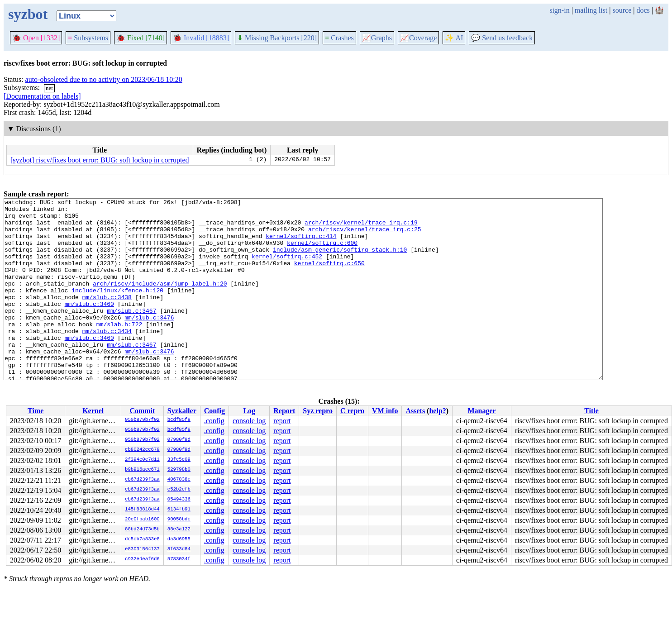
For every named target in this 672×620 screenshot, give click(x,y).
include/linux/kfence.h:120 (117, 309)
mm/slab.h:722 (119, 350)
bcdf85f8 (179, 420)
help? (437, 411)
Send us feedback (502, 38)
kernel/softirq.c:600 (322, 252)
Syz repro (318, 411)
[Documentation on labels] (42, 96)
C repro (352, 411)
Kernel (93, 411)
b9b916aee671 (142, 470)
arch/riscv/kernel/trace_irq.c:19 (361, 228)
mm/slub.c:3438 (107, 317)
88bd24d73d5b (142, 529)
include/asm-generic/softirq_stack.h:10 (340, 260)
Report (284, 411)
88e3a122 (179, 529)
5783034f (179, 559)
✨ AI (454, 38)
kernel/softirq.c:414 (301, 244)
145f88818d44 (142, 510)
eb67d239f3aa (142, 480)
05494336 (179, 500)
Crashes (339, 38)
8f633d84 (179, 549)
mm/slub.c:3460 (89, 325)
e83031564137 (142, 549)
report (282, 421)
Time (36, 411)
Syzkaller (182, 411)
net (49, 88)
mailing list (591, 10)
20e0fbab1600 (142, 520)
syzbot (28, 14)
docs (643, 10)
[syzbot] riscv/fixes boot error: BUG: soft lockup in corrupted (100, 160)
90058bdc (179, 520)
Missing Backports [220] (277, 38)
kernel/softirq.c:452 (287, 268)
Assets (415, 411)
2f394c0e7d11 (142, 460)
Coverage (418, 38)
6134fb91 (179, 510)
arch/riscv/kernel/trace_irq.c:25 (365, 236)
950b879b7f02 (142, 420)
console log (249, 421)
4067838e (179, 480)
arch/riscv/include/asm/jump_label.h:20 (160, 301)
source (622, 10)
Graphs (377, 38)
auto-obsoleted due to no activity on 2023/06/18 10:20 (104, 79)
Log (249, 411)
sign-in (559, 10)
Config (214, 411)
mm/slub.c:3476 (149, 342)
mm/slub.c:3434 (107, 358)
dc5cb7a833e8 (142, 539)
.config (214, 421)
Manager (481, 411)
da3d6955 (179, 539)
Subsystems (88, 38)
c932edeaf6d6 (142, 559)
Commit (142, 411)
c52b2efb (179, 490)
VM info (385, 411)
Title (591, 411)
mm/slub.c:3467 (131, 334)
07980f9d (179, 440)
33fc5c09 (179, 460)
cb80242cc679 (142, 450)
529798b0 (179, 470)
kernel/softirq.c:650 (329, 277)
